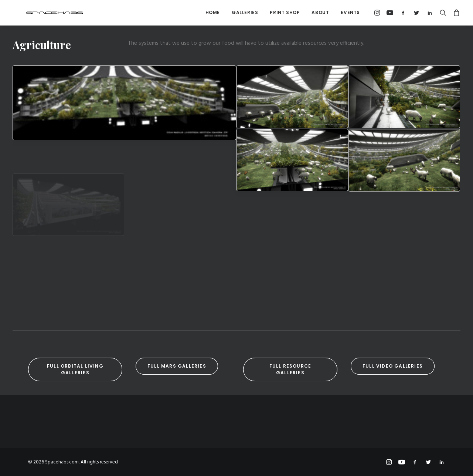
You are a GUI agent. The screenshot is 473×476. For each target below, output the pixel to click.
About (320, 12)
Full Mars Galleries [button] (177, 366)
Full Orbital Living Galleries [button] (76, 369)
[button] (378, 13)
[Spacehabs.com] (42, 13)
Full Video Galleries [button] (393, 366)
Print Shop (285, 12)
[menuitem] (213, 13)
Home (213, 12)
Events (350, 12)
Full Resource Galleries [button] (291, 369)
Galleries (245, 12)
